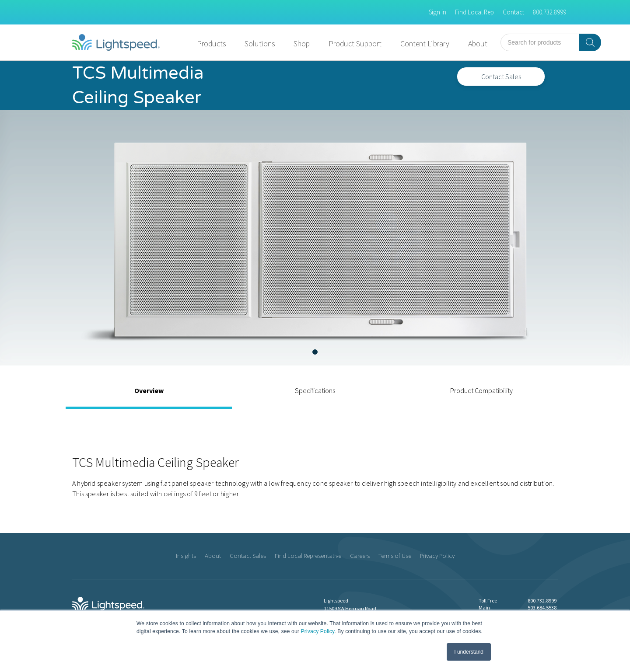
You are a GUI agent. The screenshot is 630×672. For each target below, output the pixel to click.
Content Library (425, 44)
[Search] (590, 42)
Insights (186, 555)
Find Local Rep (474, 12)
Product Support (355, 44)
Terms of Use (395, 555)
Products (211, 44)
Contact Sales (501, 77)
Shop (302, 44)
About (478, 44)
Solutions (260, 44)
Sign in (437, 12)
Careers (360, 555)
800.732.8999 (549, 12)
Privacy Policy (318, 631)
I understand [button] (469, 652)
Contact (513, 12)
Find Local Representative (308, 555)
